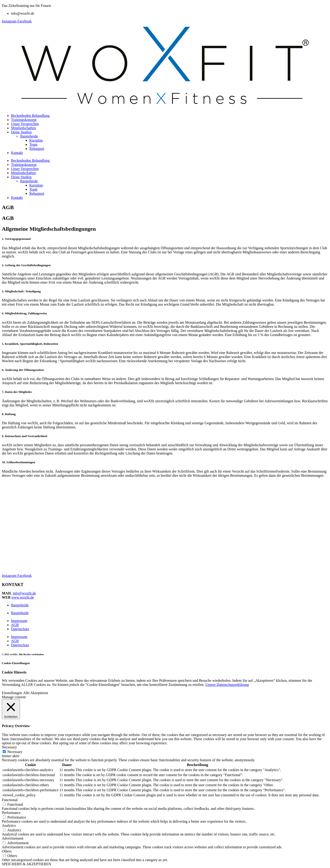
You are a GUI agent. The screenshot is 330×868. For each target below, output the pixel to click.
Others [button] (7, 851)
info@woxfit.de (24, 593)
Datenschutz (20, 629)
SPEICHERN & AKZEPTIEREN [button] (26, 864)
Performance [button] (11, 813)
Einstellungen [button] (12, 693)
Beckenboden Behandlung (30, 116)
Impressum (19, 621)
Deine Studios (21, 132)
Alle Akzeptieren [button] (36, 693)
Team (33, 144)
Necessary (15, 752)
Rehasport (37, 149)
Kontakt (17, 153)
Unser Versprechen (25, 124)
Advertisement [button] (13, 838)
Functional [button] (10, 800)
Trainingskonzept (24, 120)
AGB (15, 625)
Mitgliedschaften (23, 128)
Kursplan (36, 140)
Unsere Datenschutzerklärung (227, 685)
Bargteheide (29, 136)
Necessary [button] (9, 747)
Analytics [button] (9, 826)
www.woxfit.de (23, 597)
